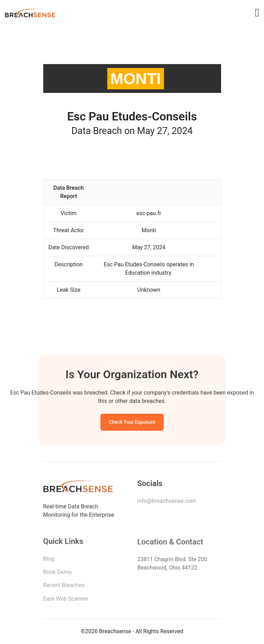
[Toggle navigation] (257, 13)
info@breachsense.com (167, 502)
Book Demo (58, 574)
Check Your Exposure (132, 423)
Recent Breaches (64, 587)
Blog (49, 560)
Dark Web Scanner (66, 600)
